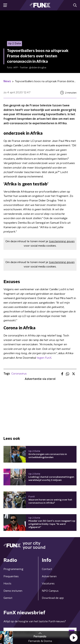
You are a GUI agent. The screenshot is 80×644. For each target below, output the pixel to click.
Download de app (53, 598)
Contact (47, 569)
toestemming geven (62, 241)
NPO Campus (50, 591)
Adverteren (49, 576)
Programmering (13, 569)
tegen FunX (44, 358)
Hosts (7, 584)
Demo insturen (13, 591)
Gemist (8, 598)
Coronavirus (19, 374)
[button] (74, 638)
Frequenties (11, 576)
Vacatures (48, 584)
